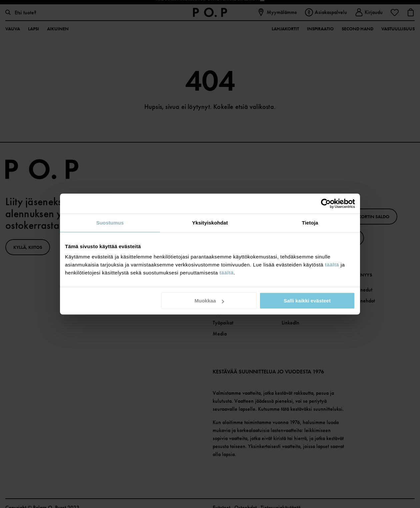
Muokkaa (209, 301)
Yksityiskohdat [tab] (210, 223)
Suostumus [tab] (110, 223)
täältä (332, 265)
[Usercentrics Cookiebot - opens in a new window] (326, 204)
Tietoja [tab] (310, 223)
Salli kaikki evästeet (307, 301)
